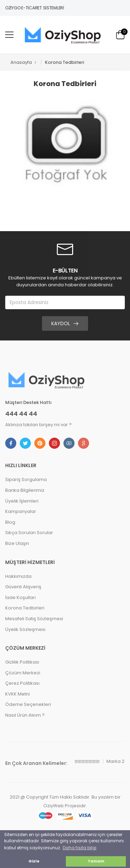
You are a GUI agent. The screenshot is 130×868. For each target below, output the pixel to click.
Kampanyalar (21, 511)
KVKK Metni (18, 694)
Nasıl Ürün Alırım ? (25, 715)
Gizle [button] (34, 861)
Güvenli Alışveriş (23, 587)
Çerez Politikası (22, 683)
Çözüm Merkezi (23, 673)
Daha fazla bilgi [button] (80, 848)
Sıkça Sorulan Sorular (29, 533)
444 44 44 (21, 414)
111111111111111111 (87, 761)
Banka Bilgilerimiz (25, 490)
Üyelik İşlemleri (22, 501)
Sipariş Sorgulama (26, 479)
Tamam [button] (96, 861)
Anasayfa (21, 62)
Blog (10, 522)
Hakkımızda (18, 576)
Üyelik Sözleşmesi (25, 629)
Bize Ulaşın (17, 543)
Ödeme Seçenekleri (28, 704)
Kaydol (61, 323)
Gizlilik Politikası (22, 662)
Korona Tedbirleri (25, 608)
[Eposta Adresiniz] (65, 302)
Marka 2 (115, 761)
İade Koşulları (20, 597)
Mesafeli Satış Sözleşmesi (34, 619)
